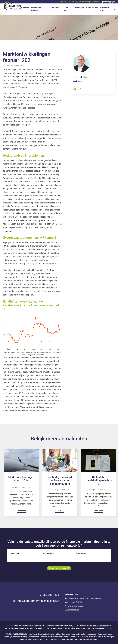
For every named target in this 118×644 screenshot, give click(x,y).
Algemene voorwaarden (74, 606)
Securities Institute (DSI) (104, 628)
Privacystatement (72, 610)
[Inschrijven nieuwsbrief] (59, 568)
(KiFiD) (69, 628)
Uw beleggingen (109, 2)
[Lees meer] (21, 511)
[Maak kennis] (78, 82)
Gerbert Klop (80, 77)
